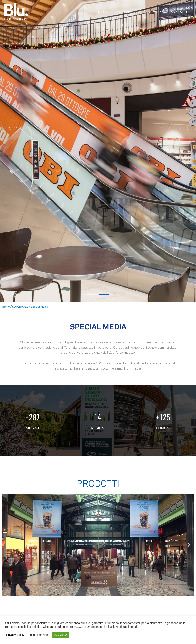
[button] (92, 294)
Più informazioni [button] (38, 635)
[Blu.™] (16, 11)
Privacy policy (15, 635)
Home (6, 307)
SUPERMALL (20, 307)
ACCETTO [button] (61, 635)
